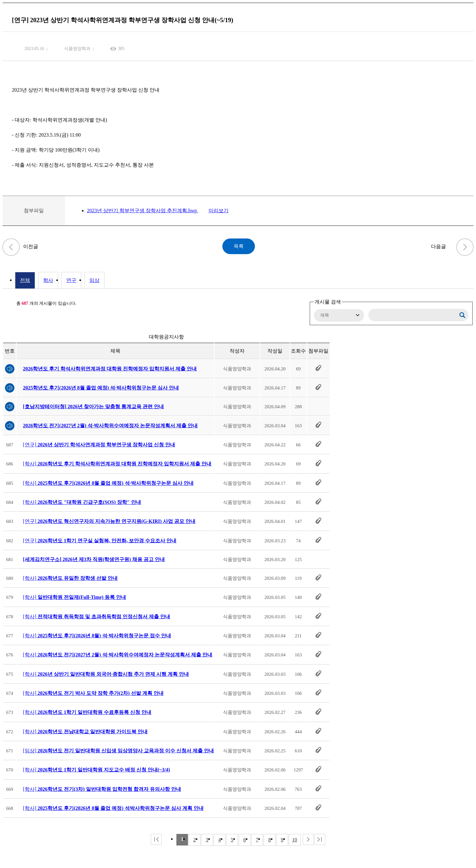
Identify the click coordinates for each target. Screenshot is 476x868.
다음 (308, 839)
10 (295, 840)
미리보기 (219, 211)
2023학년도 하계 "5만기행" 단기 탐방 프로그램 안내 (465, 247)
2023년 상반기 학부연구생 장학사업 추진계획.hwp (143, 211)
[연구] (99, 445)
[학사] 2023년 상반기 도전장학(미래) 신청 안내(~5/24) (11, 247)
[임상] (118, 751)
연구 (71, 280)
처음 (156, 839)
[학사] (117, 464)
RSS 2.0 (7, 304)
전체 (25, 280)
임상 (94, 280)
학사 (48, 280)
